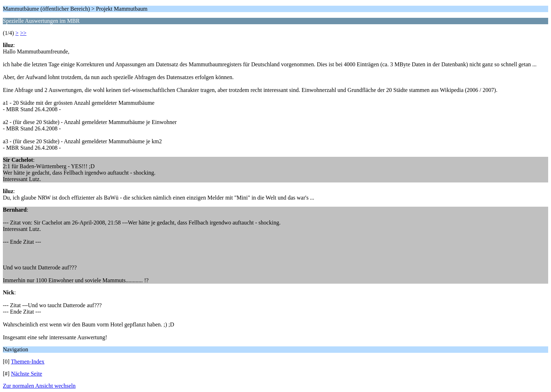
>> (23, 33)
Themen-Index (27, 362)
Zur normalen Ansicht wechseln (39, 386)
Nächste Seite (27, 374)
